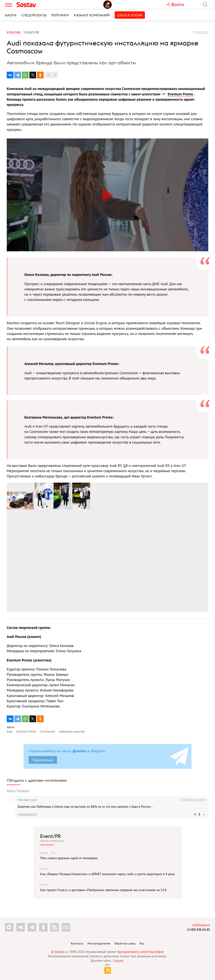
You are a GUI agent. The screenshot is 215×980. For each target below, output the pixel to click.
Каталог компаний (92, 15)
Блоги (11, 15)
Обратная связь (125, 943)
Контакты (77, 943)
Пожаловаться (27, 814)
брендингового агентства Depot (141, 952)
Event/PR (50, 836)
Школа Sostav (130, 15)
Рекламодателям (99, 943)
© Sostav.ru (60, 952)
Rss (142, 943)
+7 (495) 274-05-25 (198, 929)
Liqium (118, 961)
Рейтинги (60, 15)
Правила (23, 790)
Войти (11, 790)
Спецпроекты (34, 15)
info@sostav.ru (201, 925)
